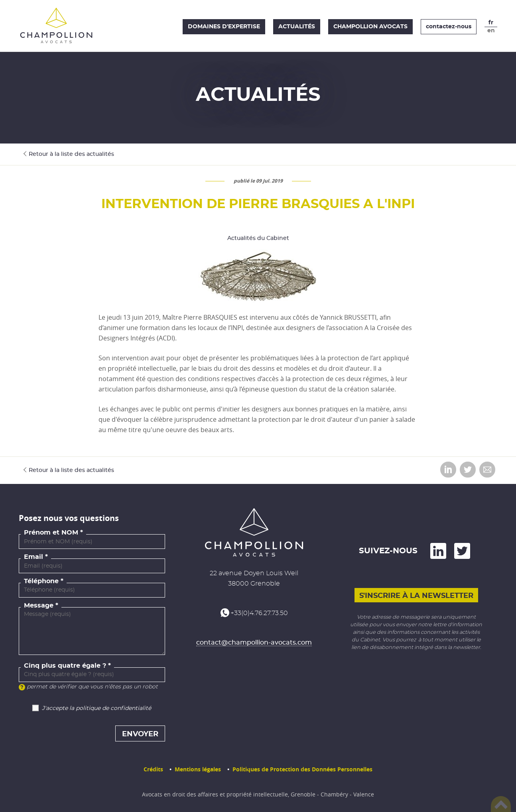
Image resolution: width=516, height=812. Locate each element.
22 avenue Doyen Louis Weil (254, 573)
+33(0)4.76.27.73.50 (259, 613)
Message (39, 606)
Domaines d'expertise (224, 27)
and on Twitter (462, 551)
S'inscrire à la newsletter (416, 596)
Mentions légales (198, 769)
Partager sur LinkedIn (448, 470)
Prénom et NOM (51, 533)
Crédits (153, 769)
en (491, 31)
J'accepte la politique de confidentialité (97, 708)
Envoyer (140, 734)
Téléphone (41, 581)
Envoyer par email (487, 470)
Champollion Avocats (370, 27)
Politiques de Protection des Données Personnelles (302, 769)
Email (33, 557)
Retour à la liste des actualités (71, 154)
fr (491, 23)
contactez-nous (449, 27)
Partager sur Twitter (468, 470)
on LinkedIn (438, 551)
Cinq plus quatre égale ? (65, 666)
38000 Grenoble (254, 584)
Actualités (297, 27)
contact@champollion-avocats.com (254, 643)
